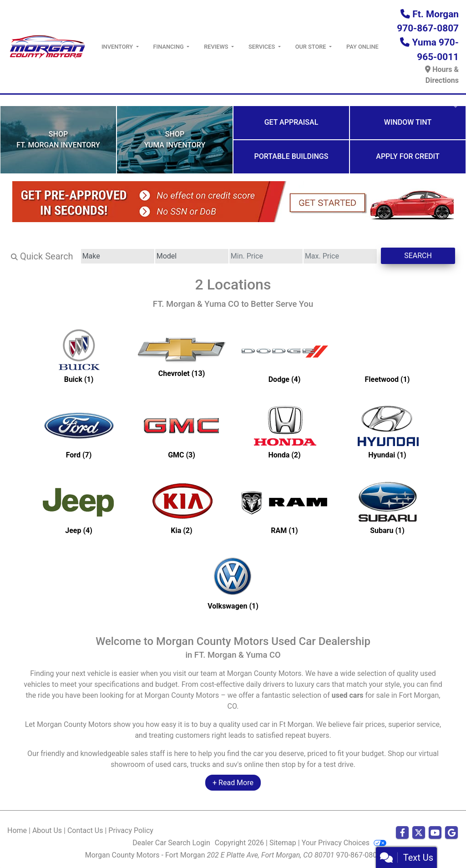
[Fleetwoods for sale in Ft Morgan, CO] (387, 356)
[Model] (192, 256)
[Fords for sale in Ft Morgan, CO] (79, 431)
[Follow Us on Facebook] (402, 833)
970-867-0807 (359, 855)
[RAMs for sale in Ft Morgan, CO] (284, 507)
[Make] (118, 256)
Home (17, 830)
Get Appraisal (291, 122)
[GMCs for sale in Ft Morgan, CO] (182, 431)
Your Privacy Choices (344, 843)
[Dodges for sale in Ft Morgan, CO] (284, 356)
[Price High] (340, 256)
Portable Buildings (291, 156)
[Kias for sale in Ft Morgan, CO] (182, 507)
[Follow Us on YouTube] (435, 833)
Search (418, 256)
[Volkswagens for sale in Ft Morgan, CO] (233, 583)
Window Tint (408, 122)
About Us (47, 830)
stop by (293, 764)
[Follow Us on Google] (451, 833)
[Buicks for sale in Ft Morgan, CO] (79, 356)
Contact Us (85, 830)
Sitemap (283, 843)
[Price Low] (266, 256)
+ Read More (233, 783)
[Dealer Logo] (47, 46)
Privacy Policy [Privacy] (131, 830)
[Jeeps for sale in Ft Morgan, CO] (79, 507)
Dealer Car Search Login (171, 843)
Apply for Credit (408, 156)
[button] (8, 100)
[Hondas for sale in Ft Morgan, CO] (284, 431)
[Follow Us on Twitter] (419, 833)
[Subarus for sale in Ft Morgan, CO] (387, 507)
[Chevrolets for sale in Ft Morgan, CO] (182, 356)
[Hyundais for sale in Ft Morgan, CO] (387, 431)
